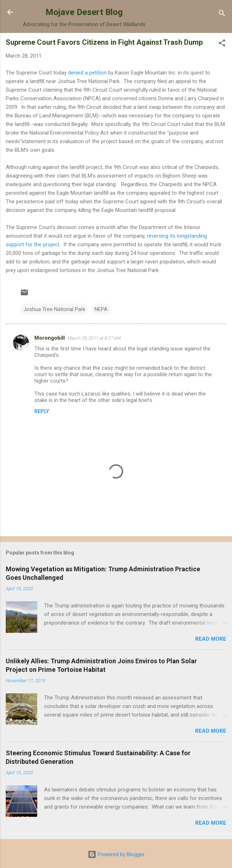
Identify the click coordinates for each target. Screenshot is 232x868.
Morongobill (50, 338)
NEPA (101, 309)
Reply (42, 411)
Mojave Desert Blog (84, 12)
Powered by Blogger (116, 854)
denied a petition (87, 73)
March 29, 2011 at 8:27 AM (94, 338)
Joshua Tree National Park (54, 309)
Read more (211, 639)
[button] (222, 44)
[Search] (222, 14)
